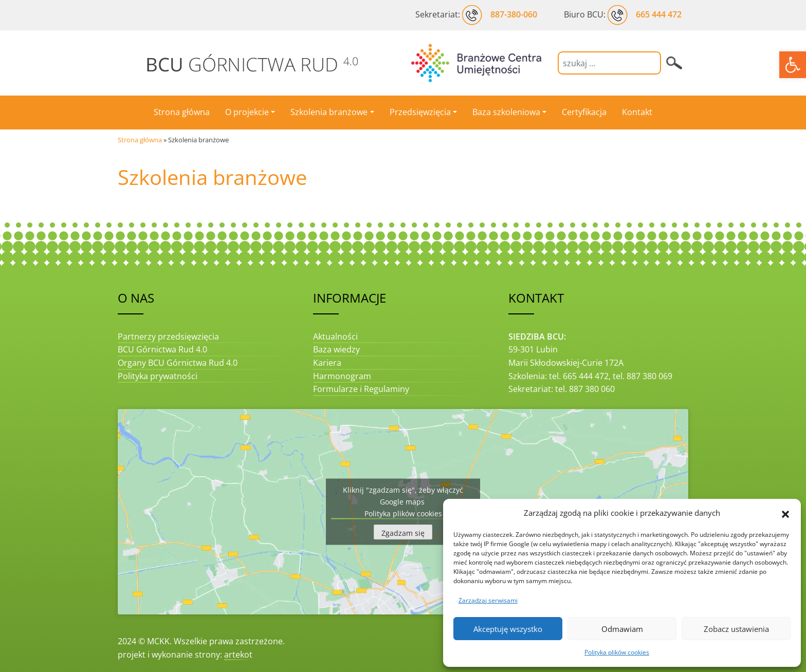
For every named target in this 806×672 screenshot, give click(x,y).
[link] (793, 65)
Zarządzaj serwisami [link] (488, 600)
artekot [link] (238, 655)
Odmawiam (622, 629)
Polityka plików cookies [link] (617, 652)
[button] (785, 513)
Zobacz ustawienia (736, 629)
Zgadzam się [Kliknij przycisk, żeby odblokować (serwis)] (403, 533)
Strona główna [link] (140, 140)
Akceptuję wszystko (508, 629)
